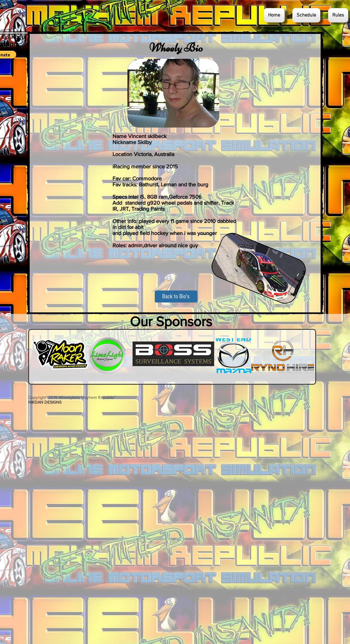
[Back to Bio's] (176, 296)
